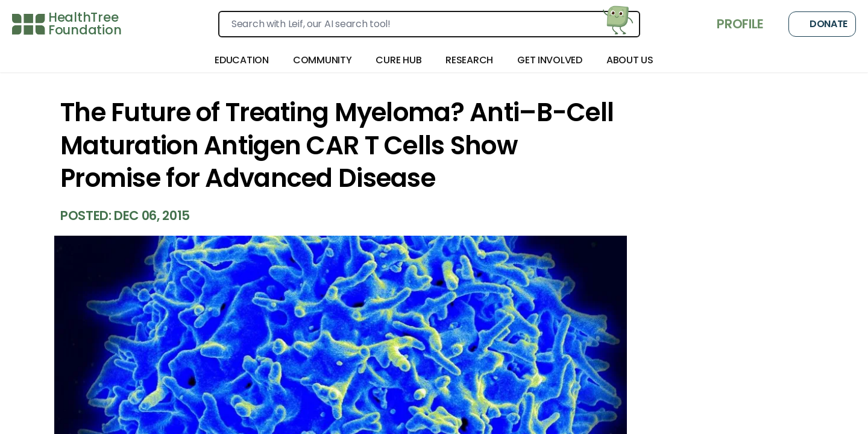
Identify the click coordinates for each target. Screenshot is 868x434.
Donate (822, 24)
